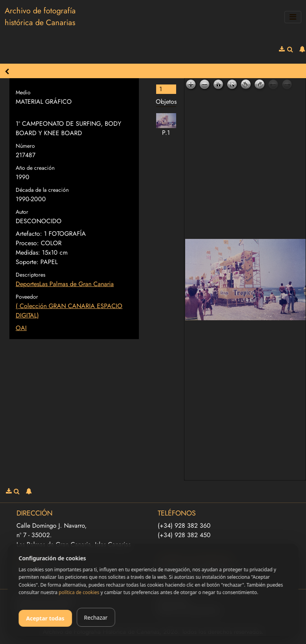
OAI (21, 328)
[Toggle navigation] (293, 17)
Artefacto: (29, 234)
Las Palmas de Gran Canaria (76, 284)
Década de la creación (42, 190)
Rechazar (96, 617)
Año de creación (35, 168)
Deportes (27, 284)
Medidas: (28, 252)
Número (25, 146)
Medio (23, 92)
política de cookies (79, 592)
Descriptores (31, 275)
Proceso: (27, 243)
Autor (22, 212)
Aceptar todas (46, 618)
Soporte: (27, 262)
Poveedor (27, 297)
